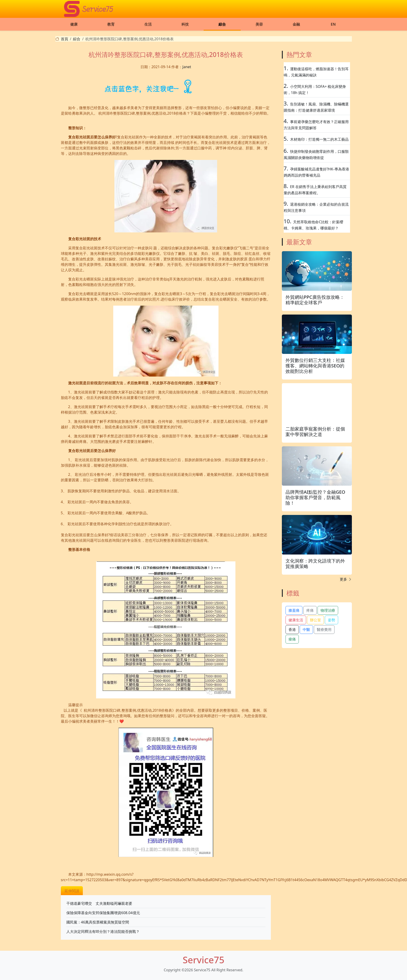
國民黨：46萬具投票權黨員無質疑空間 (98, 922)
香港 (292, 630)
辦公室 (315, 620)
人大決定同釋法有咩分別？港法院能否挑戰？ (103, 932)
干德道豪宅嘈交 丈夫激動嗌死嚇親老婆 (99, 903)
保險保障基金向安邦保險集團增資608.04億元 (103, 913)
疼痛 (310, 610)
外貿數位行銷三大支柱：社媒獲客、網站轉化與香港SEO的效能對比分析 (315, 366)
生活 (148, 24)
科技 (185, 24)
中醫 (306, 630)
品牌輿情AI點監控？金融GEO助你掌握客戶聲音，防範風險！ (315, 497)
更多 (346, 579)
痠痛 (292, 639)
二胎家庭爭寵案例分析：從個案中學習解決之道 (315, 432)
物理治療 (328, 610)
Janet (187, 67)
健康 (74, 24)
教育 (111, 24)
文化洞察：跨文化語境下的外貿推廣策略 (315, 564)
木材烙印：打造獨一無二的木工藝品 (319, 139)
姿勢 (332, 620)
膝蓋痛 (294, 610)
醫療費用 (324, 630)
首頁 (65, 39)
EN (333, 24)
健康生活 (296, 620)
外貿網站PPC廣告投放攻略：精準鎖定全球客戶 (315, 300)
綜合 (222, 24)
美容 (259, 24)
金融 (296, 24)
